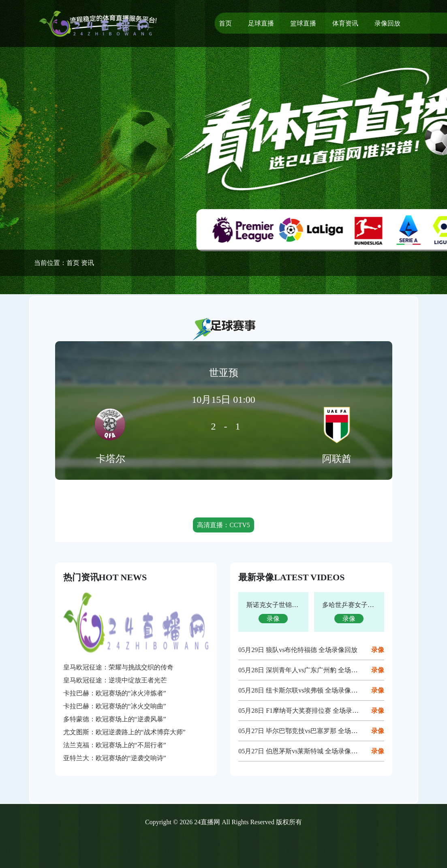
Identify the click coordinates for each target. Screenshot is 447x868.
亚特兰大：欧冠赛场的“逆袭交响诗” (115, 758)
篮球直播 (303, 23)
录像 (378, 650)
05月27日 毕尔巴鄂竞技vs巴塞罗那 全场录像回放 (308, 731)
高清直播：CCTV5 (223, 525)
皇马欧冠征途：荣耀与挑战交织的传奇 (118, 667)
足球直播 (261, 23)
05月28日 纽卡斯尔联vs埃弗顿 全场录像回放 (301, 690)
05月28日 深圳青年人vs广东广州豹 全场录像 (301, 670)
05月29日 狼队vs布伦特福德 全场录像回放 (298, 650)
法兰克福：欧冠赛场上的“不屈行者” (115, 745)
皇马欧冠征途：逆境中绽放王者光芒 (115, 680)
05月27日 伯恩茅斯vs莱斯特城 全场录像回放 (301, 751)
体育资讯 (345, 23)
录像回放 (387, 23)
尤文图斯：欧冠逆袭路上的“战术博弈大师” (124, 732)
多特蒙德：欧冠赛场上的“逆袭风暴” (115, 719)
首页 (225, 23)
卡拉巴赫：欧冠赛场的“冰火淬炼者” (115, 693)
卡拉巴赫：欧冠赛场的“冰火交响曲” (115, 706)
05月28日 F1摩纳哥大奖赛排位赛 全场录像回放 (305, 711)
